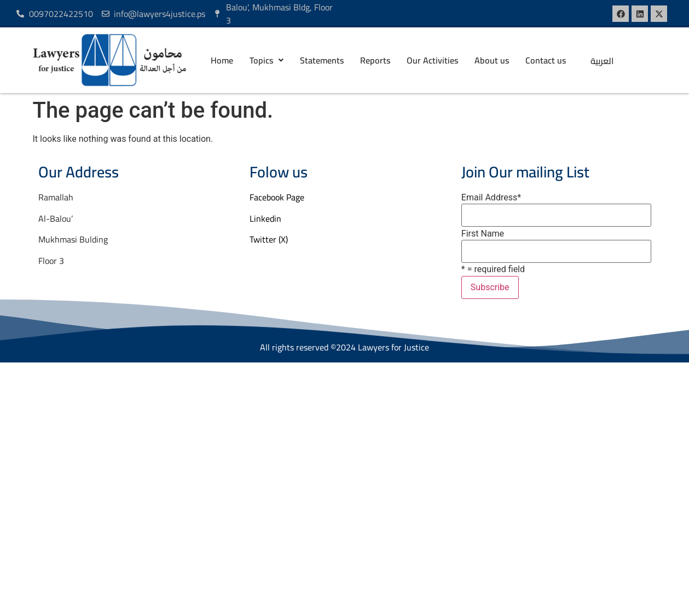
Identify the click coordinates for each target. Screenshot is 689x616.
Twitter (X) (269, 239)
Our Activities (432, 60)
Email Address (491, 198)
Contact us (546, 60)
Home (222, 60)
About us (492, 60)
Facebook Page (277, 197)
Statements (322, 60)
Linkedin (265, 218)
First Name (483, 234)
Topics (267, 60)
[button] (267, 60)
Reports (375, 60)
